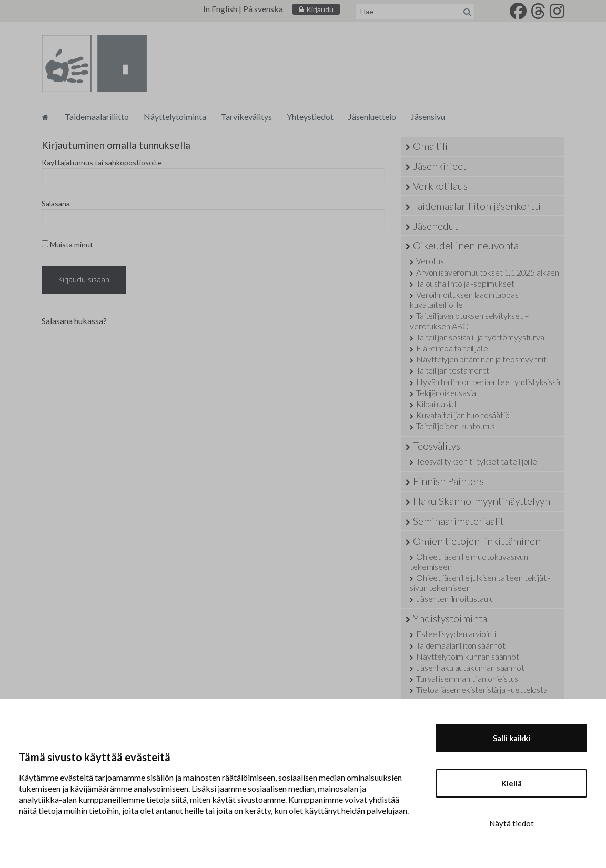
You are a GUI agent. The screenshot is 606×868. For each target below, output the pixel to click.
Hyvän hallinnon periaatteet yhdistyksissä (488, 382)
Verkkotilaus (440, 186)
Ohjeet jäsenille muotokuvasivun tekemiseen (469, 561)
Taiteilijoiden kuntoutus (456, 426)
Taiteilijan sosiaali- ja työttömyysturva (480, 337)
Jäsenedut (436, 226)
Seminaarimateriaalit (458, 521)
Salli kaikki (512, 738)
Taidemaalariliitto (97, 117)
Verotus (430, 261)
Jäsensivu (428, 117)
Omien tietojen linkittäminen (477, 541)
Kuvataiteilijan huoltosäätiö (463, 415)
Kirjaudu (320, 9)
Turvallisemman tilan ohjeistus (467, 678)
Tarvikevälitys (246, 117)
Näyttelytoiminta (175, 117)
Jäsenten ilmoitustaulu (455, 598)
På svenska (263, 9)
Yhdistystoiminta (450, 618)
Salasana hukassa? (74, 321)
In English (220, 9)
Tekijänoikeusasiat (447, 393)
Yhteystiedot (310, 117)
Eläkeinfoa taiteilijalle (452, 348)
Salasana (56, 203)
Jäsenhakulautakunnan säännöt (470, 667)
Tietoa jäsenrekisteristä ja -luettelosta (482, 689)
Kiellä (512, 783)
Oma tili (430, 146)
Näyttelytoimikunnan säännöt (468, 656)
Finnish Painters (448, 481)
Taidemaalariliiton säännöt (461, 645)
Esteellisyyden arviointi (456, 634)
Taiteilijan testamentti (453, 370)
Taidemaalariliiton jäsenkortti (477, 206)
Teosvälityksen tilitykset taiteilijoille (477, 461)
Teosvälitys (437, 446)
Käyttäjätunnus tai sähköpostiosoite (102, 162)
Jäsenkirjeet (440, 166)
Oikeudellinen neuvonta (466, 245)
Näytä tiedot (512, 823)
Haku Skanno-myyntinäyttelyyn (482, 501)
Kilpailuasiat (437, 404)
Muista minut (67, 244)
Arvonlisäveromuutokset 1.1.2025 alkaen (488, 272)
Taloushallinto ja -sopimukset (465, 283)
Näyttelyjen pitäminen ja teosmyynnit (481, 359)
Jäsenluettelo (372, 117)
